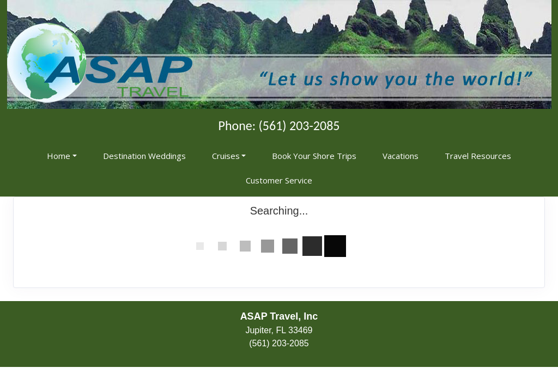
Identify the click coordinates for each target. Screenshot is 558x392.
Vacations (401, 156)
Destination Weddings (144, 156)
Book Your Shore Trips (314, 156)
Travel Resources (478, 156)
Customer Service (279, 180)
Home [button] (59, 156)
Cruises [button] (226, 156)
